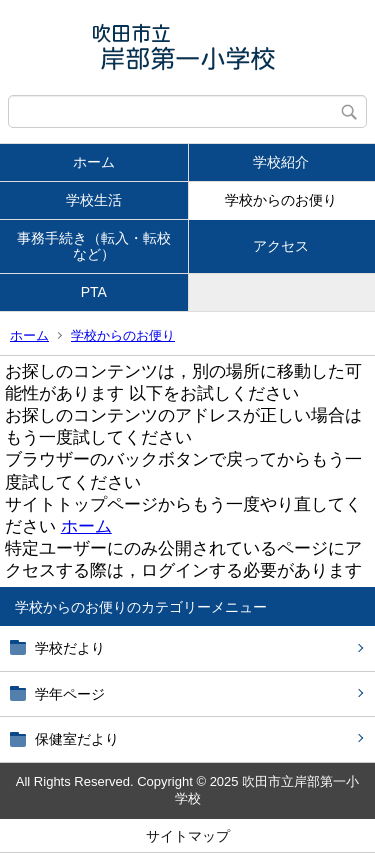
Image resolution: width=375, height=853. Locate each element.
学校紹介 (281, 162)
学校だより (70, 648)
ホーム (94, 162)
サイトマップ (188, 836)
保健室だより (77, 739)
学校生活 (94, 200)
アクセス (281, 246)
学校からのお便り (281, 200)
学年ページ (70, 694)
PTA (94, 292)
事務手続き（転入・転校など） (94, 246)
